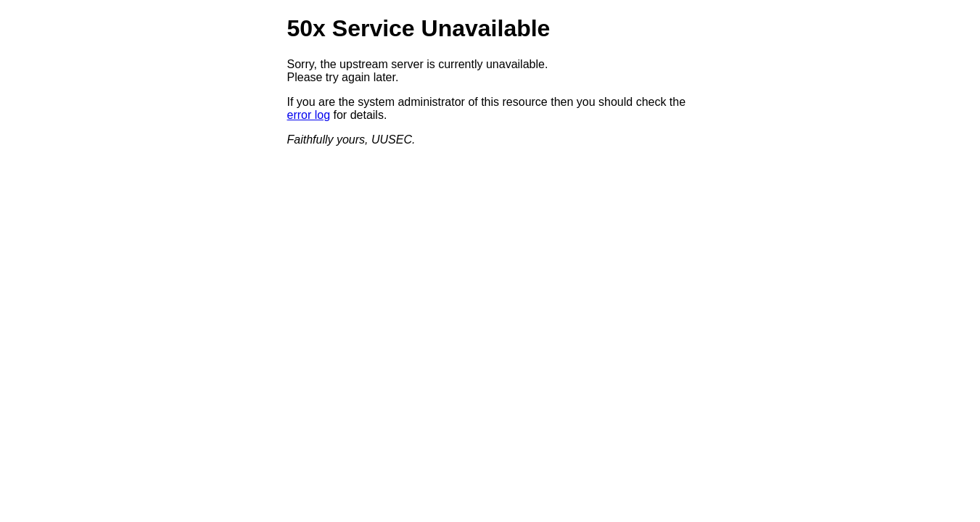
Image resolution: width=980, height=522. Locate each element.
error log (309, 115)
